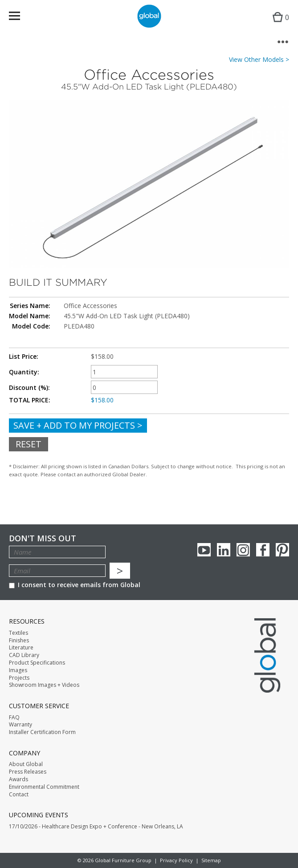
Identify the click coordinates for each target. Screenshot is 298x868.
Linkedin (224, 550)
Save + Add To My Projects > (78, 425)
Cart (279, 25)
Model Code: (31, 326)
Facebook (263, 550)
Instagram (243, 550)
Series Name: (30, 306)
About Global (26, 764)
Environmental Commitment (44, 787)
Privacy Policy (176, 860)
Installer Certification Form (42, 732)
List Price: (24, 357)
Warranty (20, 725)
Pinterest (282, 550)
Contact (19, 795)
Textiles (18, 633)
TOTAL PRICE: (30, 400)
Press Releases (28, 772)
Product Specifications (37, 663)
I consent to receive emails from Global (75, 585)
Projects (19, 678)
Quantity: (24, 372)
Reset (29, 444)
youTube (204, 550)
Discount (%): (29, 388)
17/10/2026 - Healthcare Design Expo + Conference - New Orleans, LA (96, 827)
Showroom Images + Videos (44, 685)
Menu (20, 18)
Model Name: (30, 316)
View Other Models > (259, 60)
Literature (21, 648)
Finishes (19, 641)
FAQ (14, 718)
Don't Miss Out (43, 538)
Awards (18, 779)
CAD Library (24, 655)
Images (18, 670)
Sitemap (211, 860)
